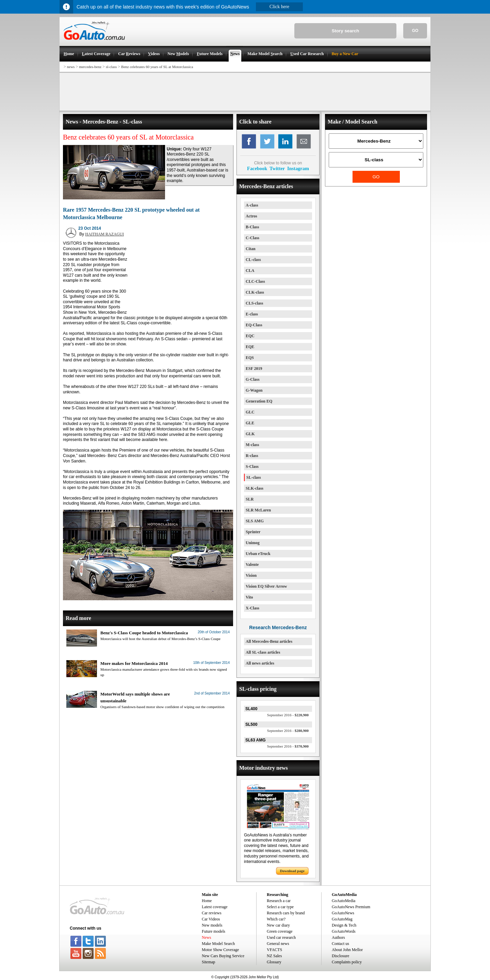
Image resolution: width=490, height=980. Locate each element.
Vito (249, 597)
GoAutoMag (342, 919)
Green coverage (280, 931)
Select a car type (280, 907)
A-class (252, 205)
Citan (251, 249)
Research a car (279, 901)
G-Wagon (254, 390)
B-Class (252, 227)
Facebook (257, 168)
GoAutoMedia (344, 901)
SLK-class (255, 488)
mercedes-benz (90, 67)
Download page (292, 871)
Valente (252, 565)
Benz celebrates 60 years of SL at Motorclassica (157, 67)
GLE (250, 423)
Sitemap (208, 962)
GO (415, 31)
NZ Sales (274, 956)
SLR (250, 499)
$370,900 (288, 746)
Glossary (274, 962)
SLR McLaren (258, 510)
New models (212, 925)
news (71, 67)
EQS (250, 358)
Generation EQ (259, 401)
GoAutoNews (343, 913)
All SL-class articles (263, 652)
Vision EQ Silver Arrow (266, 586)
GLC (250, 412)
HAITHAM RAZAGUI (104, 234)
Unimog (253, 543)
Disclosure (340, 956)
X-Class (252, 608)
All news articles (260, 663)
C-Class (252, 238)
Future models (214, 931)
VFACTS (274, 950)
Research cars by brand (286, 913)
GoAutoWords (344, 931)
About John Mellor (347, 950)
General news (278, 944)
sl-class (111, 67)
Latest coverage (215, 907)
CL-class (253, 260)
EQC (250, 336)
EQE (250, 347)
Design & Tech (344, 925)
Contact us (340, 944)
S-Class (252, 467)
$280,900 (288, 731)
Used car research (281, 937)
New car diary (278, 925)
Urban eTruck (258, 554)
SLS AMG (255, 521)
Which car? (276, 919)
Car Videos (211, 919)
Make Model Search (218, 944)
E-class (252, 314)
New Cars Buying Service (223, 956)
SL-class (254, 477)
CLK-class (255, 292)
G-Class (253, 379)
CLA (250, 271)
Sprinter (253, 532)
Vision (251, 575)
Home (207, 901)
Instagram (298, 168)
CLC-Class (255, 281)
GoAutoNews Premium (351, 907)
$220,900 (288, 715)
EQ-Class (254, 325)
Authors (338, 937)
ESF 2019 (254, 369)
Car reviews (212, 913)
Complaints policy (347, 962)
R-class (252, 456)
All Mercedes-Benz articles (269, 641)
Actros (251, 216)
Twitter (277, 168)
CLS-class (254, 303)
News (206, 937)
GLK (250, 434)
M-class (252, 445)
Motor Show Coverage (220, 950)
